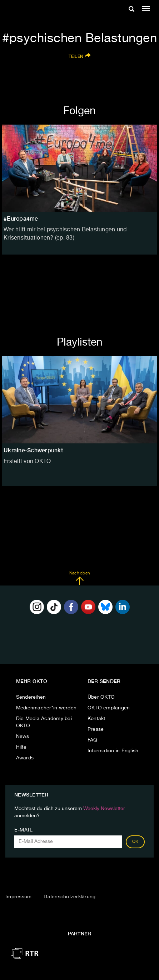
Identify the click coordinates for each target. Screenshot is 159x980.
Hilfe (21, 747)
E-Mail (23, 830)
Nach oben (79, 578)
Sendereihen (31, 697)
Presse (96, 729)
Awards (25, 758)
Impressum (18, 897)
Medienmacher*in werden (46, 708)
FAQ (93, 740)
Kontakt (96, 719)
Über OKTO (101, 697)
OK (135, 842)
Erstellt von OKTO (27, 462)
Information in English (113, 751)
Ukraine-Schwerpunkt (33, 450)
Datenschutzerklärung (69, 897)
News (23, 737)
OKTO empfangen (109, 708)
